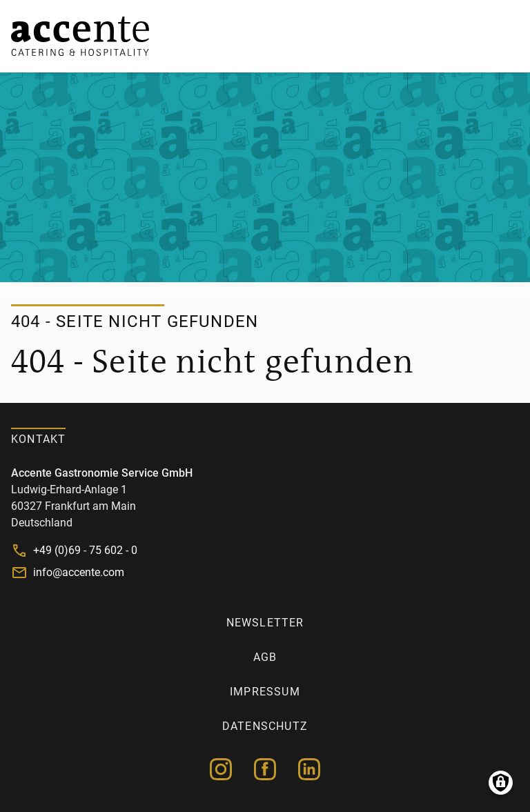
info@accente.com (79, 572)
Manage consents (501, 783)
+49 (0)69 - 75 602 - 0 (85, 550)
